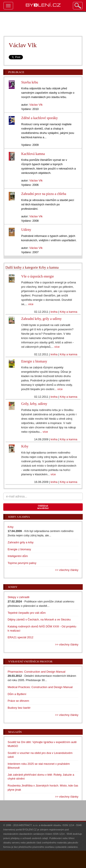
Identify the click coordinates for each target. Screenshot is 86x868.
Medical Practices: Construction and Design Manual (40, 687)
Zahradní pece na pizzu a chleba (44, 194)
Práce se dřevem (18, 701)
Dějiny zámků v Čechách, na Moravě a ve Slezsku (39, 619)
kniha (54, 312)
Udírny (26, 230)
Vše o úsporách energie (37, 276)
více (31, 304)
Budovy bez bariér (19, 708)
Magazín (15, 732)
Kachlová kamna (33, 154)
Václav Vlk (36, 105)
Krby (25, 446)
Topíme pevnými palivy (22, 563)
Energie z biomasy (34, 361)
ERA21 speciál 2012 (21, 637)
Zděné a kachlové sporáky (39, 118)
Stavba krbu (30, 82)
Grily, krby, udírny (34, 404)
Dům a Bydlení (17, 694)
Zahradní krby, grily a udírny (41, 319)
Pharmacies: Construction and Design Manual (36, 672)
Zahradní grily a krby (21, 542)
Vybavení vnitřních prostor (30, 661)
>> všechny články (67, 570)
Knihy (13, 587)
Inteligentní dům (18, 556)
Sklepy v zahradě (19, 597)
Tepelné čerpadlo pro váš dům (27, 613)
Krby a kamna (69, 312)
